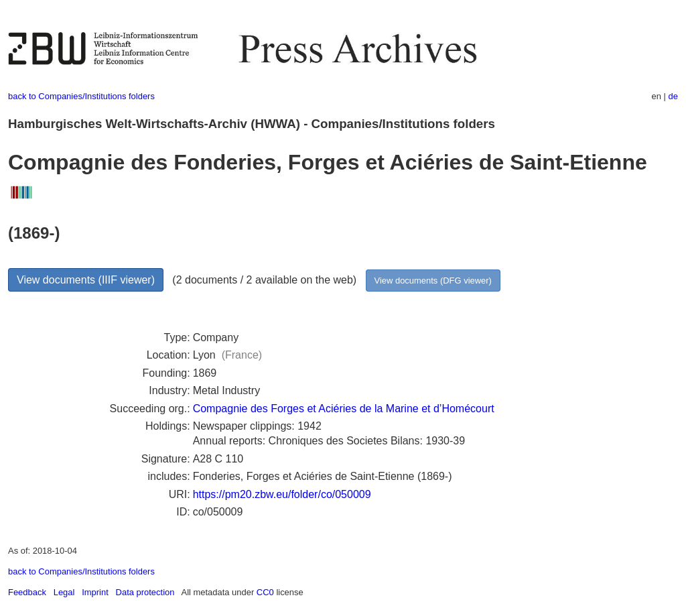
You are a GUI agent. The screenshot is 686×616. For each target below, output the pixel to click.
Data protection (145, 592)
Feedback (27, 592)
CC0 (265, 592)
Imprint (95, 592)
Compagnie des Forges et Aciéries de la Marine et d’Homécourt (344, 409)
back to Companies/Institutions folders (81, 96)
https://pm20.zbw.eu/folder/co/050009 (282, 494)
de (673, 96)
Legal (64, 592)
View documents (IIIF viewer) (86, 280)
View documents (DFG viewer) (433, 281)
